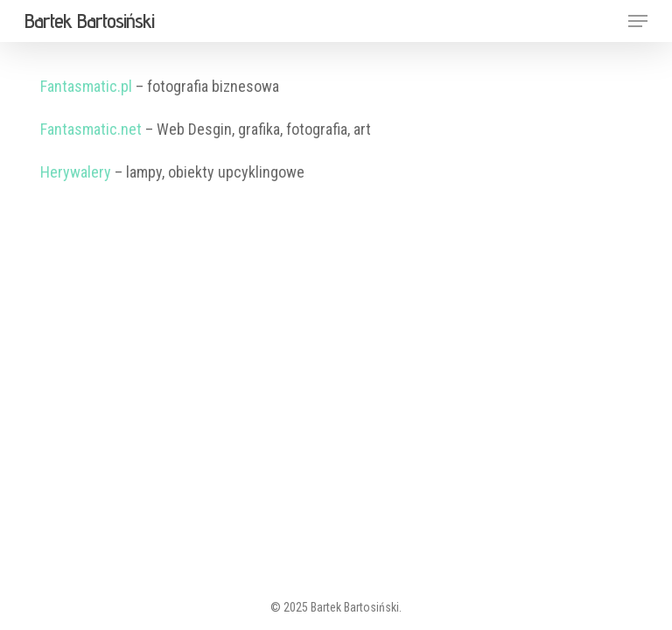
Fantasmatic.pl (86, 86)
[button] (638, 21)
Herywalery (76, 172)
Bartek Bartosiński (89, 21)
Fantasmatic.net (91, 129)
